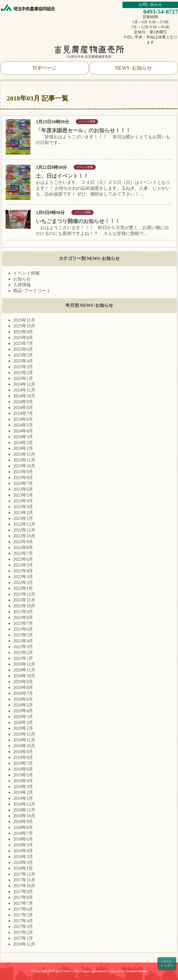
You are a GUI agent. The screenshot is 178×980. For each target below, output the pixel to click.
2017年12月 (24, 874)
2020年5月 (23, 705)
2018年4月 (23, 851)
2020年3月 (23, 717)
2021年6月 (23, 629)
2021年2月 (23, 652)
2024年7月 (23, 413)
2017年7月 (23, 903)
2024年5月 (23, 425)
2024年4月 (23, 431)
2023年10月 (24, 466)
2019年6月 (23, 769)
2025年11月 (24, 320)
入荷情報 (22, 285)
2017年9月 (23, 892)
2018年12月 (24, 804)
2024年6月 (23, 419)
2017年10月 (24, 886)
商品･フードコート (32, 291)
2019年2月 (23, 792)
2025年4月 (23, 361)
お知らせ (22, 279)
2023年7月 (23, 483)
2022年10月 (24, 536)
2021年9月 (23, 612)
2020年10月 (24, 676)
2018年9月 (23, 822)
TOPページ (44, 68)
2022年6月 (23, 559)
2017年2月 (23, 932)
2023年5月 (23, 495)
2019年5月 (23, 775)
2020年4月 (23, 711)
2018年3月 (23, 857)
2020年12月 (24, 664)
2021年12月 (24, 594)
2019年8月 (23, 757)
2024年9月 (23, 402)
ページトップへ (167, 963)
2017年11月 (24, 880)
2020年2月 (23, 722)
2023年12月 (24, 454)
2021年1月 (23, 658)
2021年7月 (23, 623)
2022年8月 (23, 547)
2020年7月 (23, 693)
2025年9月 (23, 332)
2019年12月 (24, 734)
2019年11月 (24, 740)
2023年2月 (23, 512)
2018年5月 (23, 845)
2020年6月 (23, 699)
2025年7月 (23, 343)
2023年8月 (23, 478)
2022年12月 (24, 524)
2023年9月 (23, 472)
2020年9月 (23, 682)
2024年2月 (23, 443)
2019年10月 (24, 746)
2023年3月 (23, 507)
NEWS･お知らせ (134, 68)
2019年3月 (23, 787)
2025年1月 (23, 378)
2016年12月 (24, 944)
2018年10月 (24, 816)
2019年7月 (23, 763)
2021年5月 (23, 635)
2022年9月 (23, 542)
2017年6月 (23, 909)
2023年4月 (23, 501)
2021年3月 (23, 647)
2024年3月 (23, 437)
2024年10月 (24, 396)
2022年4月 (23, 571)
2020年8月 (23, 687)
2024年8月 (23, 408)
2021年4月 (23, 641)
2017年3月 (23, 927)
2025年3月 (23, 367)
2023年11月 (24, 460)
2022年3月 (23, 577)
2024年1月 (23, 448)
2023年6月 (23, 489)
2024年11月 (24, 390)
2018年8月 (23, 827)
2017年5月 (23, 915)
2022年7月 (23, 553)
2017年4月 (23, 921)
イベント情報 (26, 273)
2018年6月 (23, 839)
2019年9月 (23, 752)
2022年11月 (24, 530)
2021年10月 (24, 606)
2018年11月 (24, 810)
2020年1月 (23, 728)
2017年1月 (23, 938)
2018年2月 (23, 862)
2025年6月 (23, 349)
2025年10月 (24, 326)
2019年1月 (23, 798)
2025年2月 (23, 373)
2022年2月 (23, 582)
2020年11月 (24, 670)
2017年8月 (23, 897)
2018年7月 (23, 833)
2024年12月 (24, 384)
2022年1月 (23, 588)
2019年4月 (23, 781)
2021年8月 (23, 617)
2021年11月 (24, 600)
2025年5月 (23, 355)
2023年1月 (23, 518)
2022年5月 (23, 565)
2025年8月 (23, 338)
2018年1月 (23, 868)
